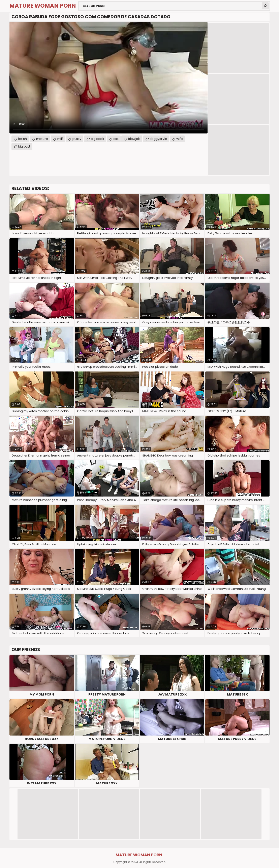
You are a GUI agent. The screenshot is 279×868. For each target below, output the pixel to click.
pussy (77, 139)
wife (180, 139)
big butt (24, 146)
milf (60, 139)
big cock (97, 139)
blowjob (134, 139)
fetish (22, 139)
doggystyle (158, 139)
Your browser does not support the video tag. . (108, 78)
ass (116, 139)
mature (42, 139)
